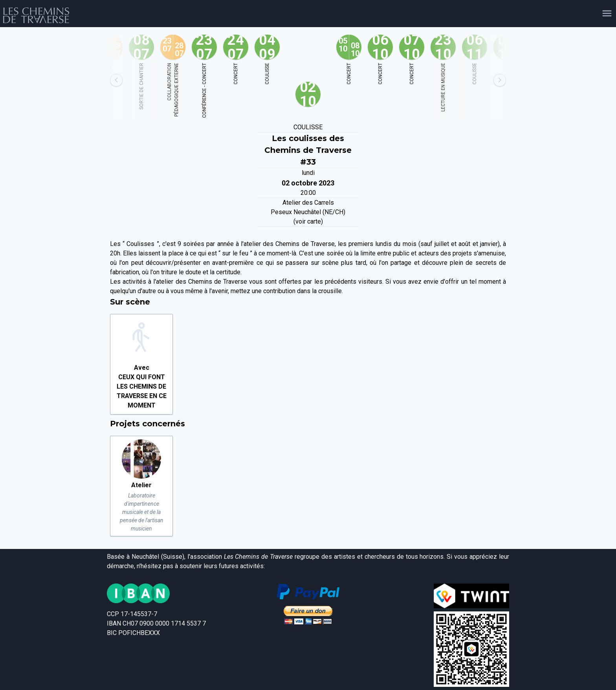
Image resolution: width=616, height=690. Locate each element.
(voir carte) (308, 221)
